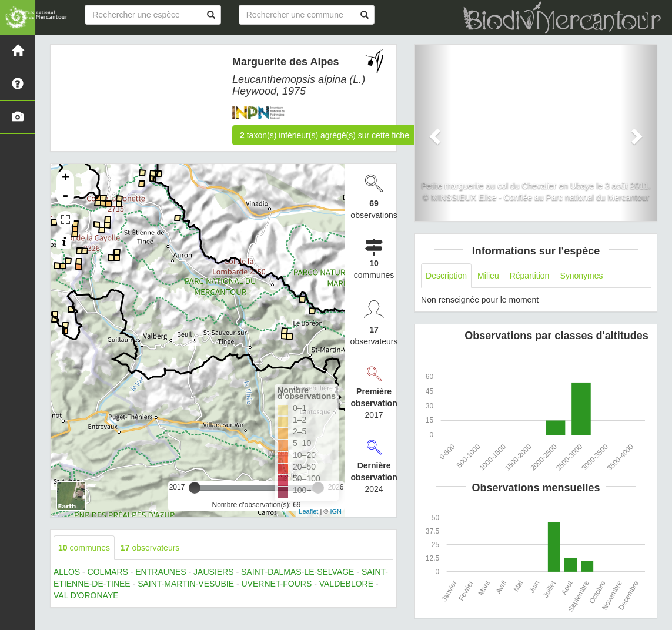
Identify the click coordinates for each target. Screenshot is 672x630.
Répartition (530, 276)
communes (84, 548)
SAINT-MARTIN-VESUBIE (186, 584)
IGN (336, 511)
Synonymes (581, 276)
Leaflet (308, 511)
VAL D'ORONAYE (86, 595)
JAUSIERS (213, 572)
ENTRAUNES (161, 572)
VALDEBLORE (346, 584)
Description (446, 276)
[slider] (195, 488)
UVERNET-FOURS (276, 584)
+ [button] (66, 179)
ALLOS (67, 572)
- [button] (65, 196)
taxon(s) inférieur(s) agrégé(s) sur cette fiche (325, 135)
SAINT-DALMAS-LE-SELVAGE (297, 572)
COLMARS (108, 572)
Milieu (488, 276)
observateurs (150, 548)
